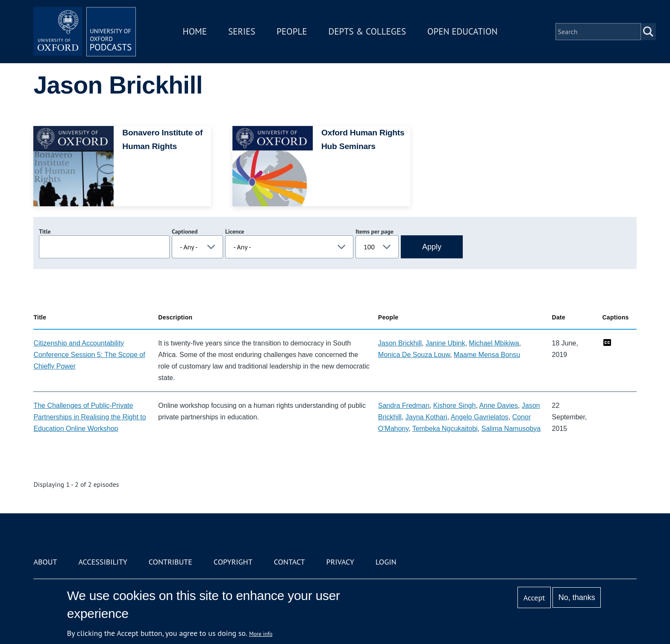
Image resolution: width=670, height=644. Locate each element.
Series (242, 31)
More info (261, 634)
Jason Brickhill (400, 343)
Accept (534, 598)
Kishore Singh (455, 405)
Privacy (340, 562)
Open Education (462, 31)
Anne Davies (498, 405)
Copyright (233, 562)
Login (386, 562)
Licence (235, 231)
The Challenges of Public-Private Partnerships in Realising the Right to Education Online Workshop (90, 417)
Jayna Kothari (426, 417)
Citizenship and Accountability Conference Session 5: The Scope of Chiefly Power (89, 355)
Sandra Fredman (404, 405)
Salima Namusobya (511, 429)
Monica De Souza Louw (414, 355)
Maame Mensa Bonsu (487, 355)
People (292, 31)
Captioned (185, 231)
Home (195, 31)
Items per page (375, 231)
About (45, 562)
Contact (289, 562)
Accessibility (103, 562)
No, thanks (577, 597)
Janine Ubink (445, 343)
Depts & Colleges (367, 31)
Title (45, 231)
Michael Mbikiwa (494, 343)
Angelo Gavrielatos (480, 417)
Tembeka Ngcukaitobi (445, 429)
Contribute (170, 562)
